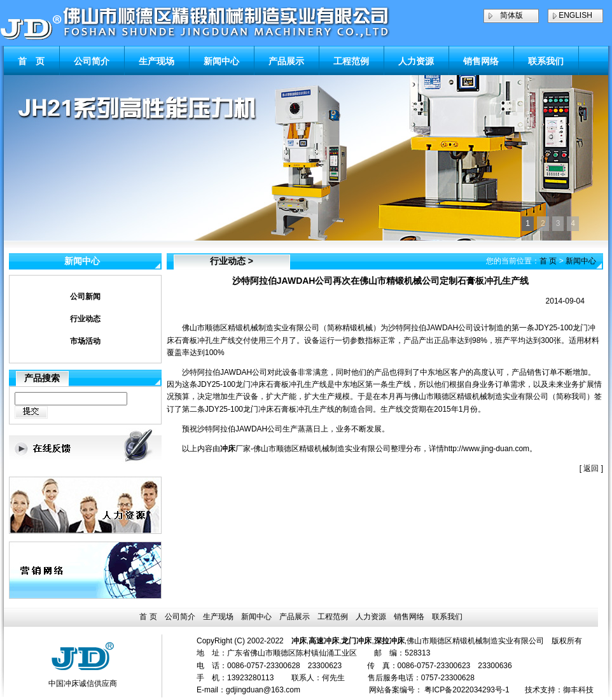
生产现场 (156, 61)
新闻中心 (221, 61)
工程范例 (351, 61)
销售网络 (481, 61)
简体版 (511, 15)
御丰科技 (578, 690)
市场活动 (85, 341)
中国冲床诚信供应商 (83, 683)
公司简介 (92, 61)
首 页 (31, 61)
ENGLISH (575, 15)
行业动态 (85, 319)
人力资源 (416, 61)
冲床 (228, 449)
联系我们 (546, 61)
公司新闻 (85, 297)
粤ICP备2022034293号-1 (467, 690)
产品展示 (286, 61)
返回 (591, 468)
